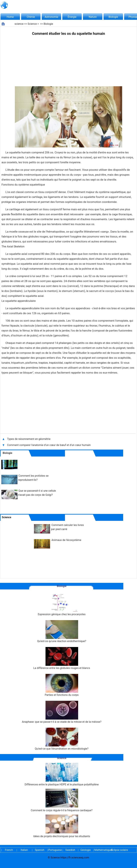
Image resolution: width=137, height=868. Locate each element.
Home (10, 17)
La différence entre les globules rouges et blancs (62, 658)
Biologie (113, 17)
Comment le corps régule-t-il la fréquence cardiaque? (62, 800)
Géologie (86, 850)
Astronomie (52, 17)
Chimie (31, 17)
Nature (93, 17)
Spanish (40, 850)
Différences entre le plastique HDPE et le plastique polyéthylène (62, 774)
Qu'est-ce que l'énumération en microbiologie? (62, 739)
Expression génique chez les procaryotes (62, 605)
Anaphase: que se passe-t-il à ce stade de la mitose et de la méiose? (62, 712)
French (9, 850)
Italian (24, 850)
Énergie (72, 17)
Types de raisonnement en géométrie (29, 439)
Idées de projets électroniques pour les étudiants (62, 826)
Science (32, 24)
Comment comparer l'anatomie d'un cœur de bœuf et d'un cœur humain (49, 445)
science (19, 24)
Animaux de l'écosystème (66, 540)
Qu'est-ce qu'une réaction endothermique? (62, 631)
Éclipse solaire (120, 850)
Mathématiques (101, 850)
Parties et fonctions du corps (62, 685)
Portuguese (55, 850)
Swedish (70, 850)
